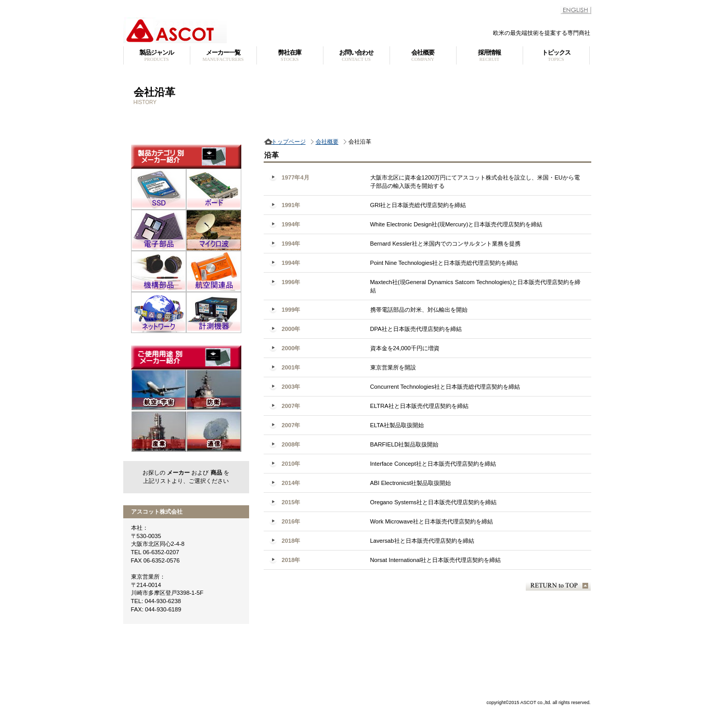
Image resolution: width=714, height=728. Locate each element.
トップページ (289, 142)
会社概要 (327, 142)
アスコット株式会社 (253, 30)
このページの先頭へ (558, 586)
